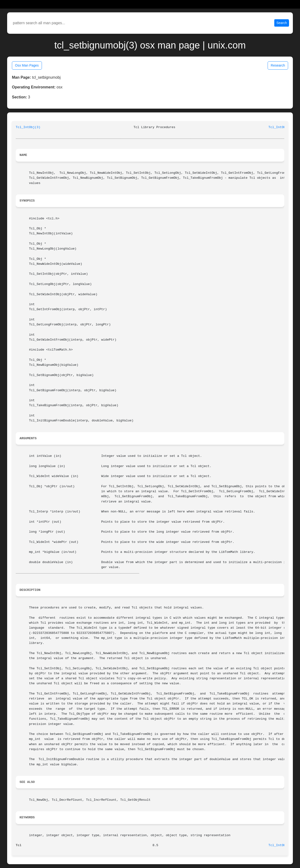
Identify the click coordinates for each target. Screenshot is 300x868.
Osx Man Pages (27, 65)
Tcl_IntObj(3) (28, 127)
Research (278, 65)
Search (282, 23)
